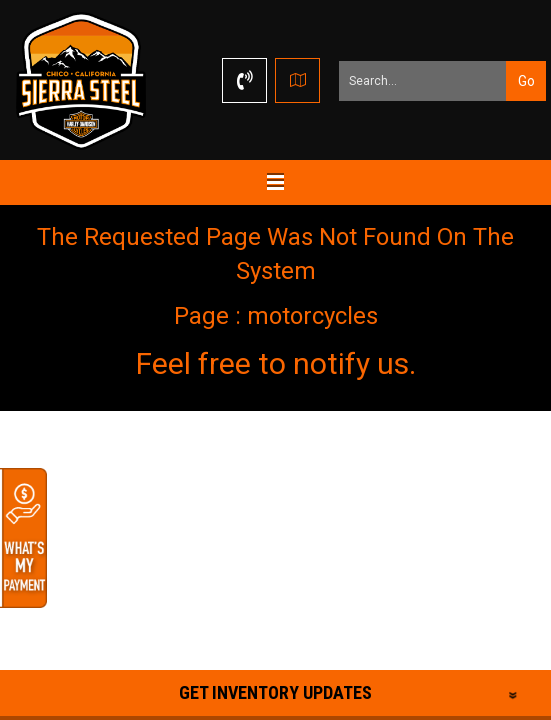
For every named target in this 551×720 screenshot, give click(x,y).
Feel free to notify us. (276, 363)
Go (526, 81)
